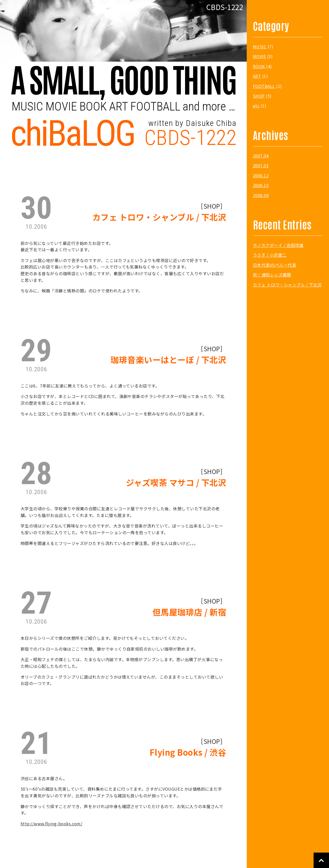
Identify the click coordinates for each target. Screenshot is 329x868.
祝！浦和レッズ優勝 (272, 275)
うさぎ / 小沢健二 (270, 255)
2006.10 (261, 185)
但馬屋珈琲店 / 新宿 (189, 612)
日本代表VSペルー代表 (275, 265)
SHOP (212, 206)
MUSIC (260, 47)
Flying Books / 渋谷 (188, 752)
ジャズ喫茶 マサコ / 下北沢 (176, 482)
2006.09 (261, 195)
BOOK (259, 66)
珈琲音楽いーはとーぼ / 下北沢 (168, 360)
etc (256, 106)
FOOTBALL (264, 86)
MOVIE (259, 56)
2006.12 (261, 176)
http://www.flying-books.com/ (51, 824)
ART (257, 76)
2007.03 (261, 165)
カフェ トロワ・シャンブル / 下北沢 (159, 217)
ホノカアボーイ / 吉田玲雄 (278, 245)
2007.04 (261, 156)
